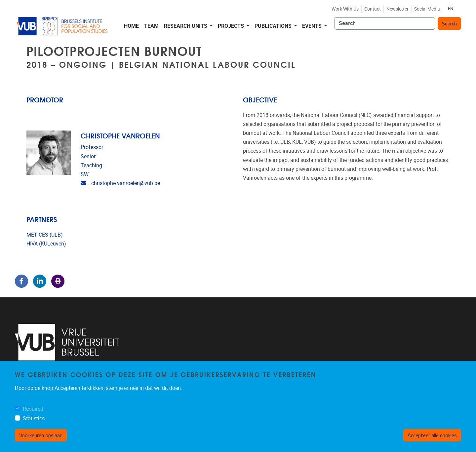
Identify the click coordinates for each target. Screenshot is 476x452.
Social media (427, 9)
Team (151, 26)
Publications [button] (274, 26)
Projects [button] (232, 26)
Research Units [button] (186, 26)
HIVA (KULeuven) (46, 244)
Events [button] (313, 26)
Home (131, 26)
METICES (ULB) (45, 235)
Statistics (34, 418)
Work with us (345, 9)
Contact (373, 9)
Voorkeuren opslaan (41, 435)
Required (33, 409)
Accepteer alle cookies (432, 435)
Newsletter (397, 9)
